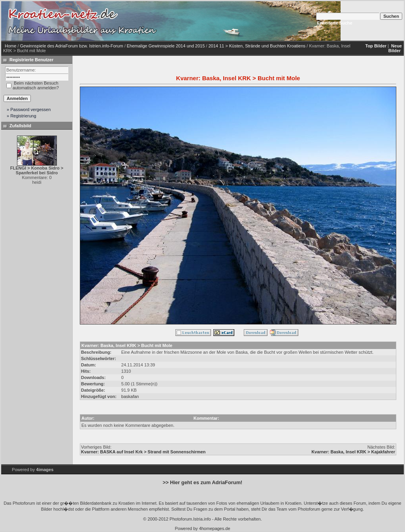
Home (10, 46)
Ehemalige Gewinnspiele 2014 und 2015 (166, 46)
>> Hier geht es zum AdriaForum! (203, 482)
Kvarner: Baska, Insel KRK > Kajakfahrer (353, 452)
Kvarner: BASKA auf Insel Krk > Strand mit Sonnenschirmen (143, 452)
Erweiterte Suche (334, 23)
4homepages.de (215, 528)
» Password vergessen (29, 109)
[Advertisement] (216, 41)
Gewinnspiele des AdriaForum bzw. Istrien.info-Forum (72, 46)
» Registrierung (22, 116)
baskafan (130, 396)
